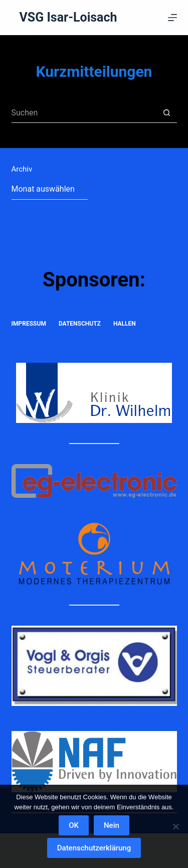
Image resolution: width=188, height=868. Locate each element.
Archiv (22, 169)
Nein (112, 825)
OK (74, 825)
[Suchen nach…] (84, 113)
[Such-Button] (167, 113)
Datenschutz (80, 324)
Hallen (125, 324)
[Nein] (175, 826)
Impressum (29, 324)
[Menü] (172, 18)
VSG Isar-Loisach (68, 17)
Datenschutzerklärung (94, 848)
